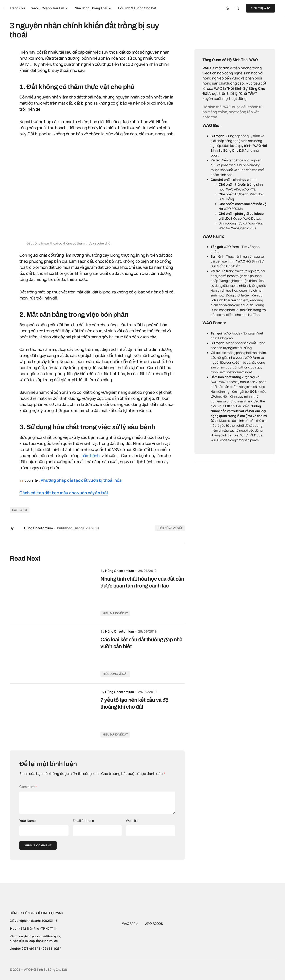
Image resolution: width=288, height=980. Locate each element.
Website (132, 821)
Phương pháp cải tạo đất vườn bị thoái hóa (81, 480)
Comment (28, 787)
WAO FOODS (154, 924)
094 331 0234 (52, 949)
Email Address (83, 821)
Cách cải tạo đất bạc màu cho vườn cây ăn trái (64, 493)
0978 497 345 (31, 949)
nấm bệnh (91, 456)
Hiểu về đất (20, 510)
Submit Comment (38, 845)
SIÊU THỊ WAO (261, 8)
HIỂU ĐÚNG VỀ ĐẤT (170, 528)
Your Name (27, 821)
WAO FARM (130, 924)
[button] (228, 8)
